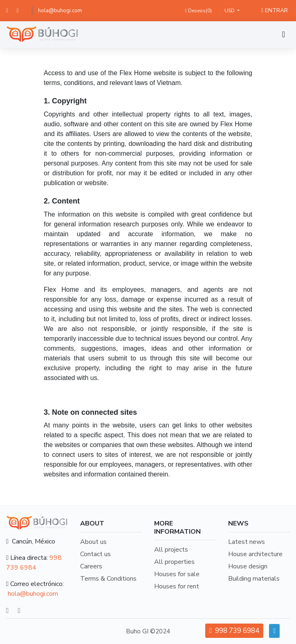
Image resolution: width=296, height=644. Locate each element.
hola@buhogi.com (60, 11)
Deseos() (198, 11)
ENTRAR (275, 10)
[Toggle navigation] (284, 35)
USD (230, 11)
